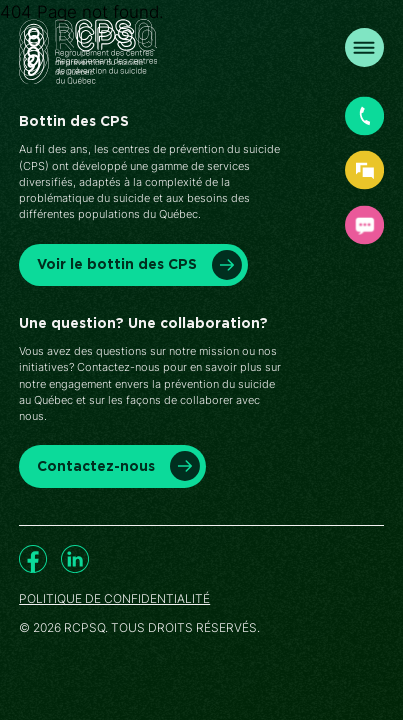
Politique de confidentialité (114, 599)
